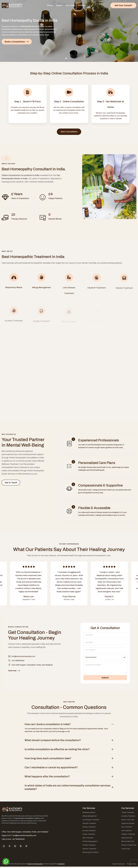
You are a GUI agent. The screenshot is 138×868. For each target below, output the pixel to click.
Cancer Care (126, 850)
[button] (66, 58)
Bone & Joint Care (128, 821)
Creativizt (61, 865)
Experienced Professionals (102, 440)
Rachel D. (109, 598)
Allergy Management (90, 817)
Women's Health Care (129, 846)
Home (50, 5)
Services (70, 5)
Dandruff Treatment (89, 825)
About (59, 5)
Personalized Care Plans (100, 463)
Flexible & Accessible (98, 509)
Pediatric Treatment (128, 835)
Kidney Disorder (127, 839)
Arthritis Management (90, 843)
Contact (82, 5)
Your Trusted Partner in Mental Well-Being (20, 447)
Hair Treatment (127, 832)
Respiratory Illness (89, 814)
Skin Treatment (127, 828)
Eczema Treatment (89, 832)
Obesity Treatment (89, 828)
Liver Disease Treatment (91, 821)
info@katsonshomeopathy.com (23, 660)
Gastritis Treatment (89, 850)
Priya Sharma (69, 598)
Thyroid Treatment (128, 814)
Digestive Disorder (128, 825)
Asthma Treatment (89, 846)
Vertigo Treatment (89, 835)
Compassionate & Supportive (104, 486)
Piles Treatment (88, 839)
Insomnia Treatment (128, 817)
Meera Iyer (29, 598)
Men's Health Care (128, 843)
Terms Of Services (118, 865)
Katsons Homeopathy (35, 865)
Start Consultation (69, 132)
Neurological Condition (91, 854)
